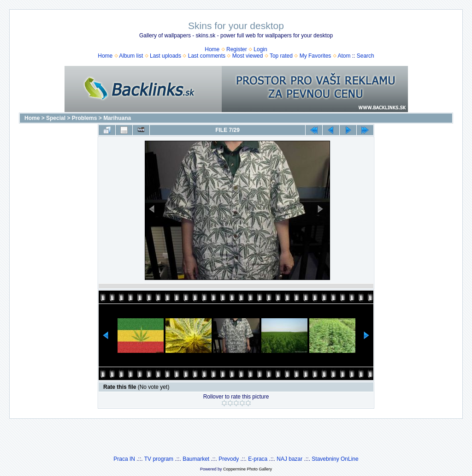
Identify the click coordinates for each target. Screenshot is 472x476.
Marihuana (117, 118)
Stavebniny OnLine (335, 459)
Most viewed (248, 56)
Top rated (281, 56)
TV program (159, 459)
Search (366, 56)
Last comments (207, 56)
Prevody (229, 459)
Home (212, 49)
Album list (131, 56)
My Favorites (316, 56)
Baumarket (196, 459)
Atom (344, 56)
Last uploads (165, 56)
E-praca (258, 459)
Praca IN (124, 459)
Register (237, 49)
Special (56, 118)
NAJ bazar (289, 459)
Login (260, 49)
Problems (85, 118)
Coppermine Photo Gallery (248, 469)
